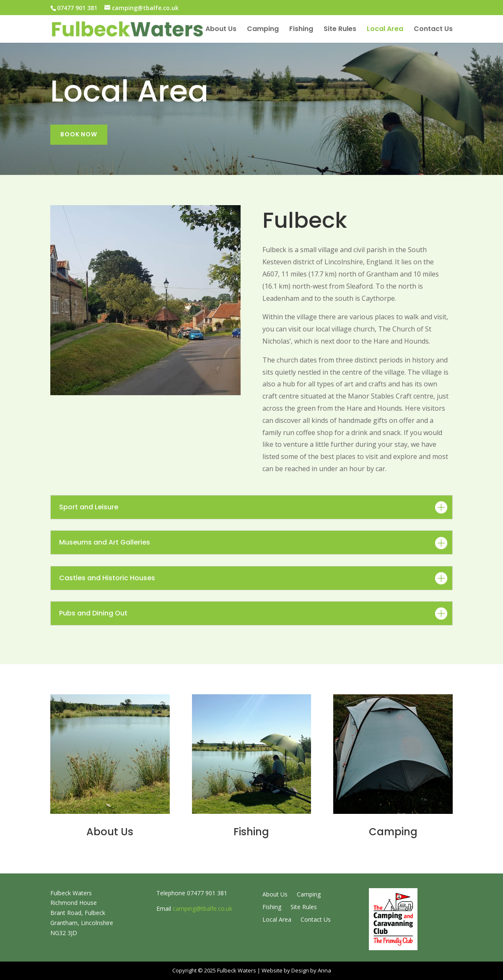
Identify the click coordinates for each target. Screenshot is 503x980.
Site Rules (340, 30)
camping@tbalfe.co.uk (202, 908)
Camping (263, 30)
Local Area (385, 30)
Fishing (301, 30)
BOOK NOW (79, 134)
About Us (221, 30)
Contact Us (433, 30)
